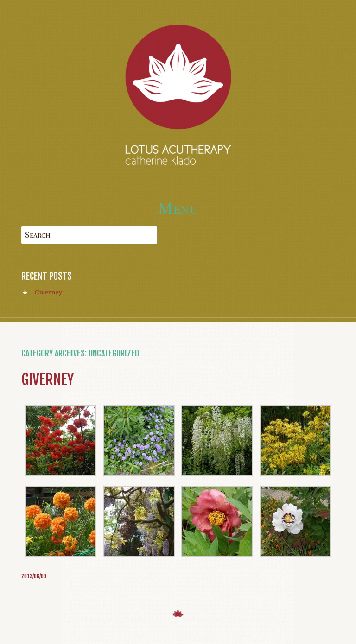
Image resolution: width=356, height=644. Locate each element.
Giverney (48, 292)
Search (38, 235)
